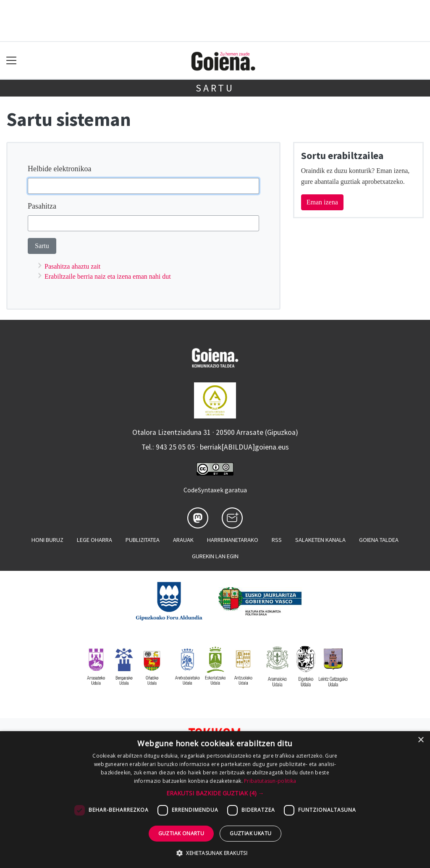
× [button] (421, 740)
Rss (277, 540)
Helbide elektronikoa (59, 169)
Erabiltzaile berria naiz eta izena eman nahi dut (108, 276)
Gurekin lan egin (215, 556)
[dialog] (215, 800)
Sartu (215, 88)
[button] (215, 793)
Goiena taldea (379, 540)
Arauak (183, 540)
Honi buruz (47, 540)
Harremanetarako (233, 540)
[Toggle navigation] (12, 61)
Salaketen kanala (320, 540)
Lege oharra (94, 540)
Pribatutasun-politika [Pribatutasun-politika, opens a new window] (270, 781)
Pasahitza (42, 206)
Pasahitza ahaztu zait (72, 266)
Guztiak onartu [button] (181, 833)
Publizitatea (143, 540)
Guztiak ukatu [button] (250, 833)
